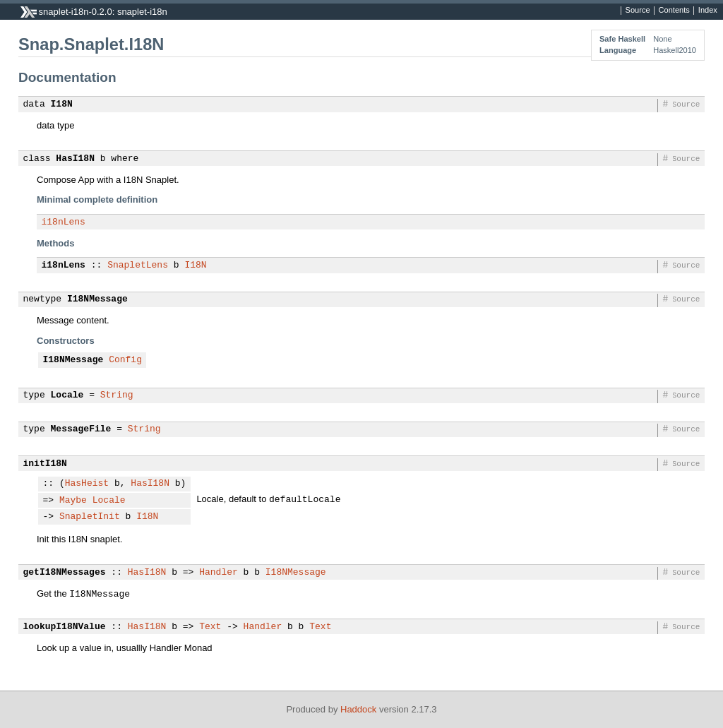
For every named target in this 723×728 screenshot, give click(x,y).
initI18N (45, 464)
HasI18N (75, 159)
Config (125, 360)
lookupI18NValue (65, 627)
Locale (67, 395)
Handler (219, 573)
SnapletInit (90, 517)
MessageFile (81, 429)
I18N (62, 105)
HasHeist (87, 484)
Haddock (358, 709)
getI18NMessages (65, 573)
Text (210, 627)
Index (708, 11)
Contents (674, 11)
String (117, 395)
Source (638, 11)
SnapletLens (138, 265)
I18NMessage (97, 299)
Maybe (73, 501)
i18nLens (64, 222)
